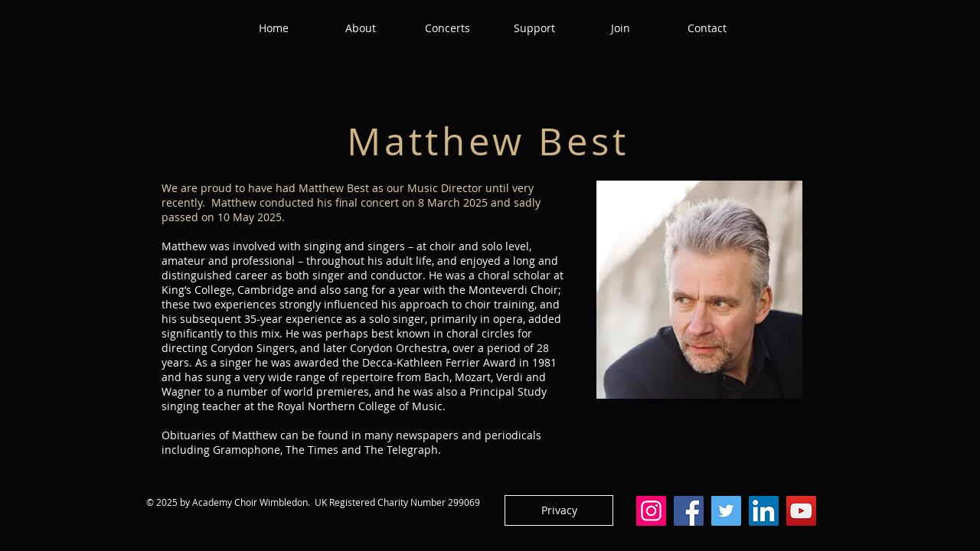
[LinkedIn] (764, 511)
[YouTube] (801, 511)
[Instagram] (651, 511)
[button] (361, 28)
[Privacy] (559, 510)
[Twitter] (726, 511)
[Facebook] (689, 511)
